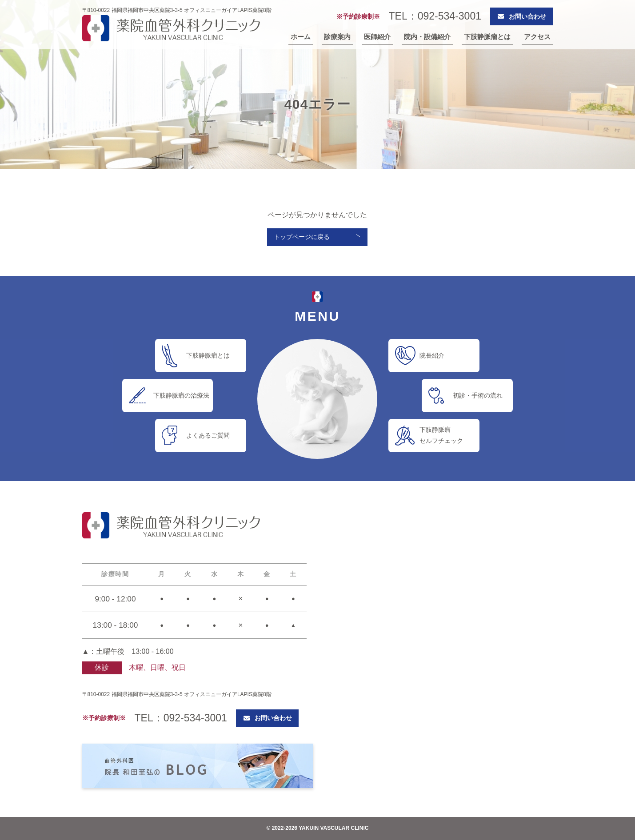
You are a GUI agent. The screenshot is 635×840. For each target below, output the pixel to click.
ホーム (301, 37)
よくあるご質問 (208, 435)
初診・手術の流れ (478, 395)
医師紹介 (377, 37)
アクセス (537, 37)
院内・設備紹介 (427, 37)
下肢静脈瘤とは (487, 37)
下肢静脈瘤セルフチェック (441, 435)
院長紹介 (432, 355)
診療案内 (337, 37)
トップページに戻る (302, 237)
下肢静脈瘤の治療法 (181, 395)
